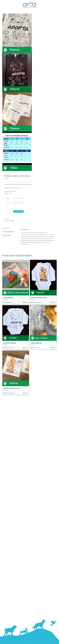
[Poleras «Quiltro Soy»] (16, 368)
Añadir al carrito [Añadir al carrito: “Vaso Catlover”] (36, 348)
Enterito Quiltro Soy (39, 298)
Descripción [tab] (6, 228)
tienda (12, 221)
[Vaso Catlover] (43, 323)
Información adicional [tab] (8, 232)
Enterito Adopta (10, 343)
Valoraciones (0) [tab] (7, 235)
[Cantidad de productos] (8, 211)
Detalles (26, 302)
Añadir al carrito (19, 211)
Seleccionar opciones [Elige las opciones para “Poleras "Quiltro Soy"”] (9, 393)
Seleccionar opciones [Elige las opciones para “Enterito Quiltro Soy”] (37, 302)
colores (8, 203)
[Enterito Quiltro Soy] (43, 278)
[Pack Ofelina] (16, 278)
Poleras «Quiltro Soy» (12, 388)
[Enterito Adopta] (16, 323)
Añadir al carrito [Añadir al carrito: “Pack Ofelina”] (8, 302)
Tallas (8, 198)
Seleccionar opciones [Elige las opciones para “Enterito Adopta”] (9, 348)
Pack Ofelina (8, 298)
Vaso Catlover (36, 343)
